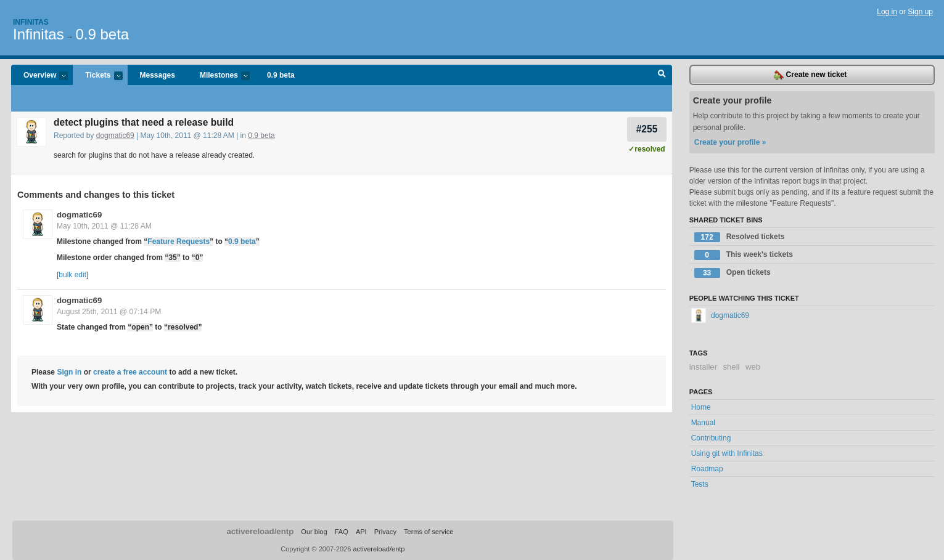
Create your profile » (730, 142)
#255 (647, 129)
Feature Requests (179, 241)
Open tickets (733, 273)
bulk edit (72, 275)
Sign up (920, 12)
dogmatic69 (115, 136)
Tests (700, 484)
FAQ (342, 532)
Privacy (385, 532)
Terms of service (429, 532)
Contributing (711, 438)
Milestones (219, 76)
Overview (39, 76)
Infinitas (31, 22)
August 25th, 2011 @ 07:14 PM (109, 312)
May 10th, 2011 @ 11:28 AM (104, 226)
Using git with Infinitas (727, 453)
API (361, 532)
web (753, 367)
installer (703, 367)
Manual (703, 423)
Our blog (314, 532)
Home (701, 407)
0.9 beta (102, 34)
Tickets (97, 76)
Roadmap (707, 469)
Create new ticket (810, 75)
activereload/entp (260, 531)
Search (662, 75)
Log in (887, 12)
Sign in (69, 372)
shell (731, 367)
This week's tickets (744, 255)
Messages (158, 75)
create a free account (130, 372)
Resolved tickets (740, 237)
